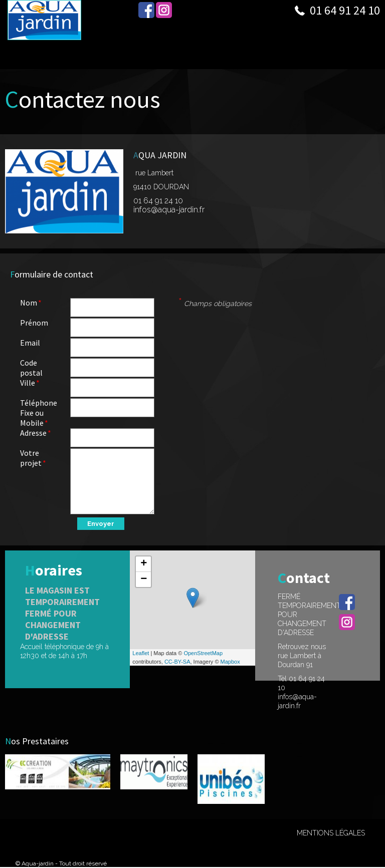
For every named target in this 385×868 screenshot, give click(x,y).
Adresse (33, 433)
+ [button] (144, 564)
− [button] (144, 580)
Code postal (31, 368)
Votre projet (31, 458)
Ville (28, 383)
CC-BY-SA (177, 662)
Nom (29, 303)
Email (30, 343)
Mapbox (230, 662)
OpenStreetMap (203, 653)
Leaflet (141, 653)
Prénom (34, 323)
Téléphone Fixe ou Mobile (39, 413)
